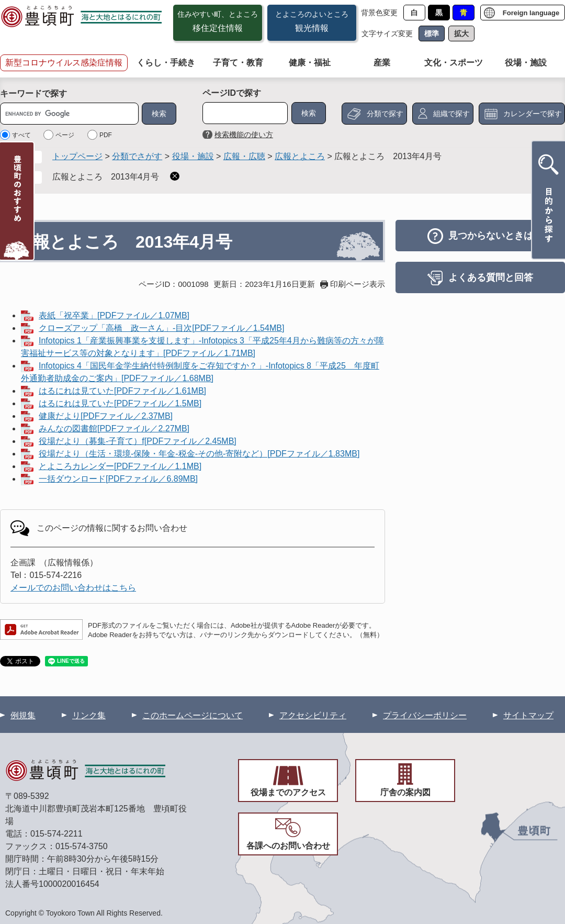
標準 (432, 34)
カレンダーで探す (533, 114)
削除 (175, 176)
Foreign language (531, 13)
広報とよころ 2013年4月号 (106, 177)
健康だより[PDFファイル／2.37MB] (106, 416)
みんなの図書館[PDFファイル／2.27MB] (114, 428)
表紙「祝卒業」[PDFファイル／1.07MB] (114, 315)
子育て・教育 (238, 63)
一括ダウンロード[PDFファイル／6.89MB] (118, 479)
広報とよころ (300, 156)
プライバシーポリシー (425, 715)
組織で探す (451, 114)
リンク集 (89, 715)
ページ (65, 135)
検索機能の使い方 (244, 135)
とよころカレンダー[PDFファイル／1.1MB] (120, 466)
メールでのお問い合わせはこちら (73, 588)
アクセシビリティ (313, 715)
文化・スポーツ (454, 63)
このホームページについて (193, 715)
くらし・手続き (166, 63)
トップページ (77, 156)
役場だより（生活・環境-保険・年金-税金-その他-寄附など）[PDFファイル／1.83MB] (199, 454)
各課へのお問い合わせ (288, 846)
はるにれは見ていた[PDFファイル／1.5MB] (120, 403)
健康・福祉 (310, 63)
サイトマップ (528, 715)
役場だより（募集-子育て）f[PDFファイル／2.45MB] (138, 441)
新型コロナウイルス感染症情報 (64, 63)
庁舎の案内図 (405, 792)
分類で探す (385, 114)
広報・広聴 (244, 156)
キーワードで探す (33, 93)
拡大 (461, 34)
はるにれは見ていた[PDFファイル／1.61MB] (122, 391)
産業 (382, 63)
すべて (21, 135)
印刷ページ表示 (358, 284)
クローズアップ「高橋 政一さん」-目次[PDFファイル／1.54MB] (161, 328)
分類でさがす (137, 156)
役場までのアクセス (288, 792)
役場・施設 (526, 63)
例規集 (23, 715)
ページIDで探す (232, 93)
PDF (106, 135)
